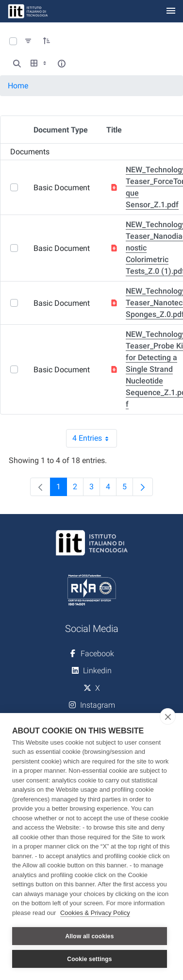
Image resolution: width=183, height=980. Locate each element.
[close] (168, 716)
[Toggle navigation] (171, 11)
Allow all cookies (89, 936)
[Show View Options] (39, 64)
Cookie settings (89, 959)
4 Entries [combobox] (95, 438)
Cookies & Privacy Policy (95, 913)
